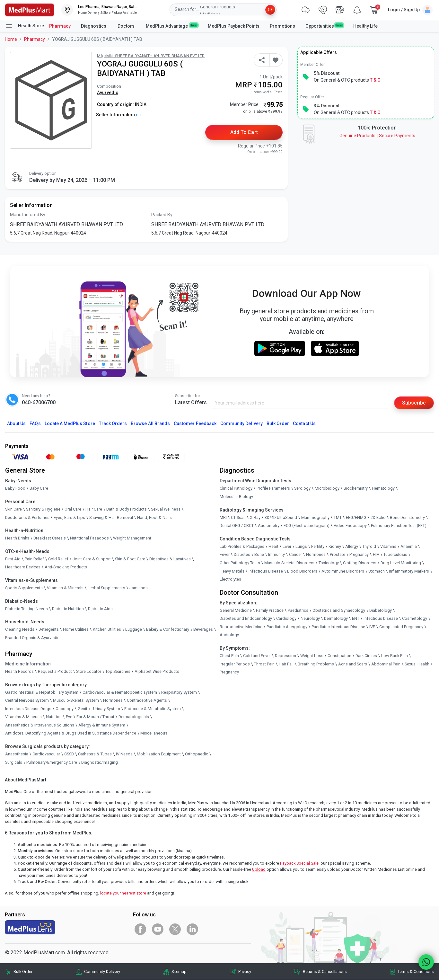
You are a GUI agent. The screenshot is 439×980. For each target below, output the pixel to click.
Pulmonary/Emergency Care (52, 762)
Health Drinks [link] (17, 538)
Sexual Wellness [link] (166, 509)
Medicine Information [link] (28, 664)
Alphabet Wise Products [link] (157, 671)
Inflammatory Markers (409, 571)
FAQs (35, 424)
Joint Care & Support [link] (92, 559)
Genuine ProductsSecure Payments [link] (377, 136)
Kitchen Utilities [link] (107, 629)
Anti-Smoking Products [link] (66, 567)
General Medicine (236, 610)
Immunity (277, 555)
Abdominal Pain (386, 664)
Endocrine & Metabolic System (153, 709)
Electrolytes (230, 579)
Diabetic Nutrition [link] (68, 609)
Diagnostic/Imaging (100, 762)
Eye (69, 717)
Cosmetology (415, 619)
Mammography (315, 517)
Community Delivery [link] (102, 971)
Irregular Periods (235, 664)
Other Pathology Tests (240, 563)
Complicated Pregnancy (401, 627)
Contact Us (304, 424)
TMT (338, 517)
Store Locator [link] (89, 671)
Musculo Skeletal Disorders (289, 563)
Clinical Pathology (236, 489)
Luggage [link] (134, 629)
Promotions (282, 26)
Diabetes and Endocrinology (246, 619)
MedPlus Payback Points (234, 26)
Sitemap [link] (179, 971)
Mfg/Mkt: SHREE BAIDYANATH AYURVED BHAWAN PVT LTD (151, 56)
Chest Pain (229, 656)
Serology (302, 489)
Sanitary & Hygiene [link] (43, 509)
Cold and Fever (257, 656)
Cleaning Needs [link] (20, 629)
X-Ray (255, 517)
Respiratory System (179, 692)
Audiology (229, 635)
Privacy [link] (245, 971)
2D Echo (378, 517)
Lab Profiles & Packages (242, 546)
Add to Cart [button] (244, 132)
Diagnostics (94, 26)
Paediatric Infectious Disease (338, 627)
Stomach (377, 571)
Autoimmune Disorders (343, 571)
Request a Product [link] (55, 671)
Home (11, 39)
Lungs (301, 546)
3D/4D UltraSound (281, 517)
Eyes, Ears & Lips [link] (69, 517)
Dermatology (336, 619)
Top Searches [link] (118, 671)
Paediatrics (298, 610)
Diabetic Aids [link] (100, 609)
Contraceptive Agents (147, 700)
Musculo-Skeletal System (76, 700)
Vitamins (388, 546)
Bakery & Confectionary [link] (168, 629)
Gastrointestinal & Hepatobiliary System (42, 692)
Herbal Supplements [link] (106, 588)
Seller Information (119, 115)
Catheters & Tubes (95, 754)
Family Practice (270, 610)
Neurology (310, 619)
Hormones (113, 700)
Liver (287, 546)
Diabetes (242, 555)
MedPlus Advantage (172, 26)
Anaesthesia (17, 754)
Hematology (383, 489)
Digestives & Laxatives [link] (170, 559)
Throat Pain (264, 664)
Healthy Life (365, 26)
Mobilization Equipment (159, 754)
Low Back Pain (395, 656)
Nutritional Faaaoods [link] (89, 538)
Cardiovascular (46, 754)
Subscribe (414, 403)
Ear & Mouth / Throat (95, 717)
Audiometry (269, 526)
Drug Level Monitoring (401, 563)
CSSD (69, 754)
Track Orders (113, 424)
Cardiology (286, 619)
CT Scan (238, 517)
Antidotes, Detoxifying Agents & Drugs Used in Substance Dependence (71, 733)
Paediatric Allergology (287, 627)
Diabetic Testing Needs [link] (26, 609)
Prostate (338, 555)
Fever (225, 555)
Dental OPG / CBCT (237, 526)
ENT (356, 619)
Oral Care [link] (73, 509)
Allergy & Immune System (102, 725)
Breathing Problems (316, 664)
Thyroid (369, 546)
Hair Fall (286, 664)
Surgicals (14, 762)
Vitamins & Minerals (23, 717)
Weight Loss (312, 656)
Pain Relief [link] (34, 559)
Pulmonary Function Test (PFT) (399, 526)
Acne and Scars (353, 664)
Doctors (127, 26)
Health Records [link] (19, 671)
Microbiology (327, 489)
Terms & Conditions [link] (416, 971)
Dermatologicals (134, 717)
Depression (285, 656)
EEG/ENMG (356, 517)
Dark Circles (366, 656)
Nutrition (54, 717)
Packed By (162, 215)
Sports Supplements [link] (24, 588)
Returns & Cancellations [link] (325, 971)
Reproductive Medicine (241, 627)
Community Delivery (241, 424)
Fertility (318, 546)
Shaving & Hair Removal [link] (111, 517)
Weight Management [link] (132, 538)
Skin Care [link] (13, 509)
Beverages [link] (203, 629)
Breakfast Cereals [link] (50, 538)
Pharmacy (60, 26)
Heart (273, 546)
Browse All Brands (150, 424)
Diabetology (381, 610)
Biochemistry (356, 489)
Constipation (339, 656)
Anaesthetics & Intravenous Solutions (40, 725)
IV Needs (124, 754)
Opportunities (324, 26)
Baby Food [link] (15, 489)
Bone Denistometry (407, 517)
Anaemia (409, 546)
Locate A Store (70, 424)
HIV (376, 555)
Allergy (352, 546)
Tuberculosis (395, 555)
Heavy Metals (232, 571)
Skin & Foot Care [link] (130, 559)
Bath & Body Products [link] (127, 509)
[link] (30, 9)
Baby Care (39, 489)
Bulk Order (278, 424)
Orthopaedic (197, 754)
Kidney (335, 546)
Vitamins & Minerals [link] (65, 588)
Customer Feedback (195, 424)
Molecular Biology (236, 497)
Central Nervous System (27, 700)
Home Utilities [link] (76, 629)
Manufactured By (28, 215)
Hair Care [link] (94, 509)
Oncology (65, 709)
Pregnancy (359, 555)
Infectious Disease (266, 571)
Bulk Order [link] (23, 971)
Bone (259, 555)
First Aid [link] (13, 559)
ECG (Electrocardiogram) (307, 526)
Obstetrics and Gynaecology (339, 610)
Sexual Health (417, 664)
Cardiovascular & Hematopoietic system (120, 692)
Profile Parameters (273, 489)
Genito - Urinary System (99, 709)
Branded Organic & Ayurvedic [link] (32, 638)
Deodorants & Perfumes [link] (27, 517)
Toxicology (329, 563)
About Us (16, 424)
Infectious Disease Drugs (28, 709)
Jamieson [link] (139, 588)
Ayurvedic (108, 93)
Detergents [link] (49, 629)
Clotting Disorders (360, 563)
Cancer (295, 555)
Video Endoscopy (350, 526)
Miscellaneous (154, 733)
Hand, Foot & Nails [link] (154, 517)
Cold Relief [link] (58, 559)
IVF (372, 627)
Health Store (25, 26)
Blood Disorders (302, 571)
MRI (223, 517)
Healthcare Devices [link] (23, 567)
